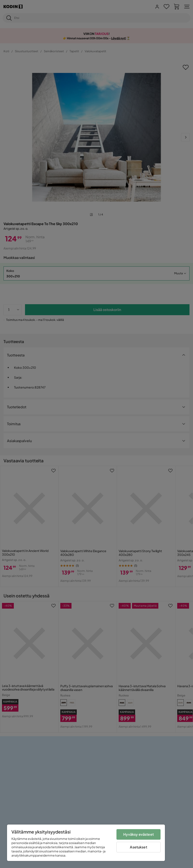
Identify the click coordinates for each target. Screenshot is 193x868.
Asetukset (138, 847)
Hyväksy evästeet (138, 834)
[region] (86, 843)
